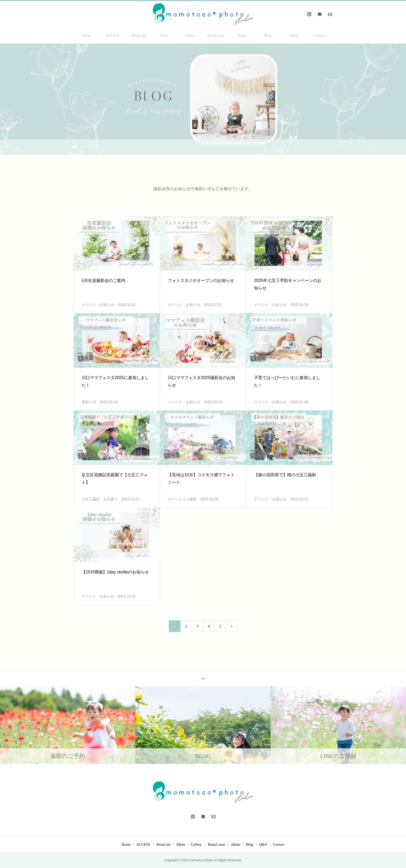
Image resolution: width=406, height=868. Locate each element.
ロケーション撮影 (182, 499)
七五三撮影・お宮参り (100, 499)
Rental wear (216, 36)
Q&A (293, 36)
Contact (320, 36)
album (242, 36)
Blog (268, 36)
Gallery (190, 36)
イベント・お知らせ (98, 305)
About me (138, 36)
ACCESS (113, 36)
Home (86, 36)
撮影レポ (89, 402)
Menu (164, 36)
